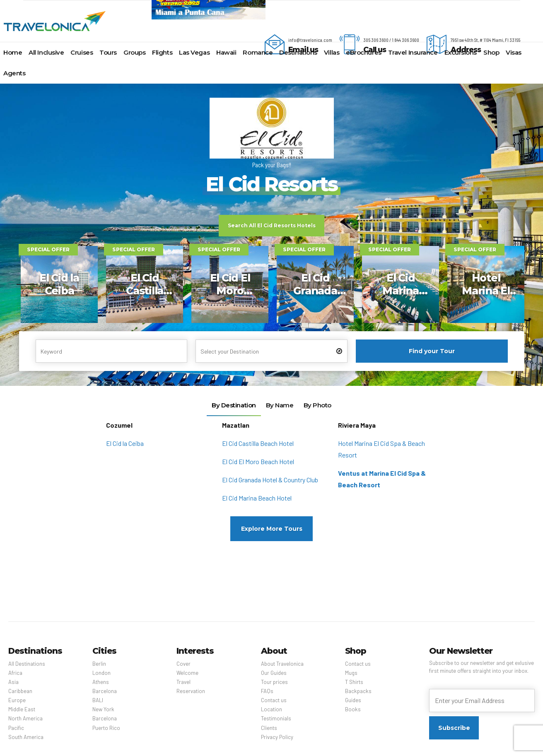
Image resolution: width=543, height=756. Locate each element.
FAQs (267, 691)
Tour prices (274, 682)
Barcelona (105, 691)
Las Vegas (194, 52)
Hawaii (226, 52)
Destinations (298, 52)
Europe (17, 700)
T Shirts (354, 682)
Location (271, 709)
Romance (258, 52)
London (101, 673)
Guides (353, 700)
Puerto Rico (106, 728)
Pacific (16, 728)
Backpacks (358, 691)
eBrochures (364, 52)
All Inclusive (46, 52)
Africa (15, 673)
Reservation (191, 691)
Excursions (461, 52)
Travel (183, 682)
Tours (108, 52)
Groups (134, 52)
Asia (13, 682)
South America (26, 737)
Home (13, 52)
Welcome (187, 673)
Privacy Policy (277, 737)
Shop (491, 52)
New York (103, 709)
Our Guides (274, 673)
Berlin (99, 664)
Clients (269, 728)
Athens (101, 682)
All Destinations (27, 664)
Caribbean (20, 691)
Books (353, 709)
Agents (14, 73)
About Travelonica (282, 664)
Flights (162, 52)
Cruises (82, 52)
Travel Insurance (413, 52)
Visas (514, 52)
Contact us (274, 700)
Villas (332, 52)
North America (25, 718)
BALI (98, 700)
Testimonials (276, 718)
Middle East (22, 709)
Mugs (351, 673)
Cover (183, 664)
